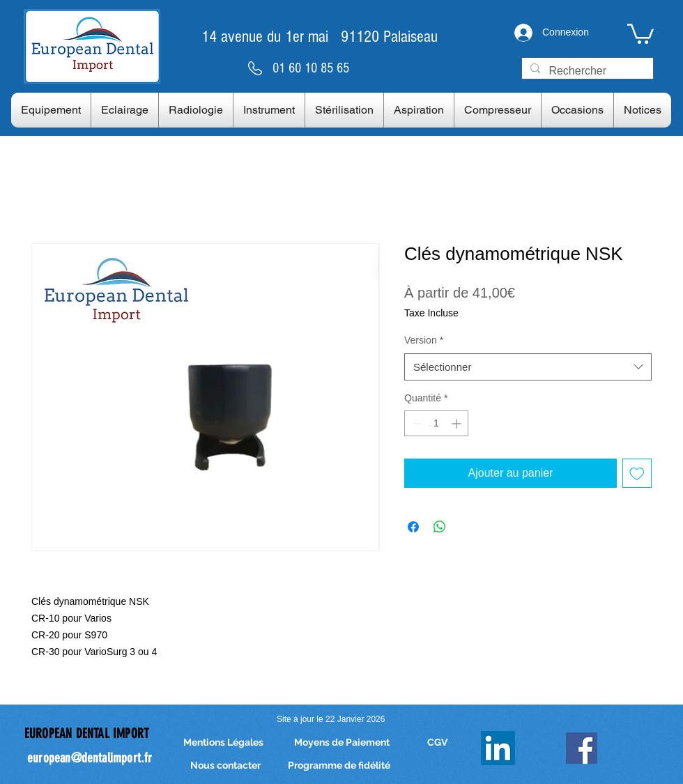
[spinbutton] (436, 423)
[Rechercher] (586, 71)
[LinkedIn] (498, 748)
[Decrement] (415, 423)
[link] (640, 33)
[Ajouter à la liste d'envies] (637, 473)
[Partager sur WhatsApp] (440, 527)
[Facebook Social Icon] (582, 748)
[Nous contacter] (225, 766)
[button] (51, 110)
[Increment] (458, 423)
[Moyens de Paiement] (341, 743)
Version (424, 340)
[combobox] (528, 367)
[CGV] (437, 743)
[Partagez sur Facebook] (413, 527)
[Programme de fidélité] (339, 766)
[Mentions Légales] (223, 743)
